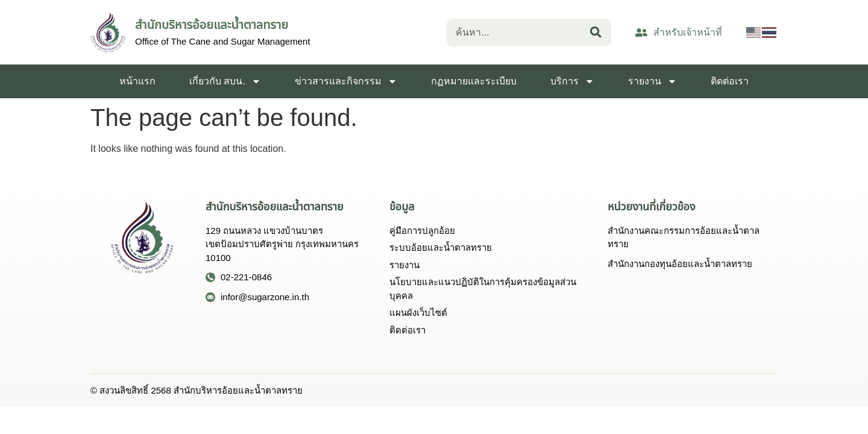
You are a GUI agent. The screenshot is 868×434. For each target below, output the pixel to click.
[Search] (598, 33)
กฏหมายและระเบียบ (474, 81)
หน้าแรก (137, 81)
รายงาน (653, 81)
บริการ (572, 81)
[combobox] (516, 33)
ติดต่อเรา (730, 81)
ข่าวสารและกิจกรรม (346, 81)
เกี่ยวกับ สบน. (225, 81)
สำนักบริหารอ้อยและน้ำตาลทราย (212, 25)
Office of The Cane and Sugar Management (222, 41)
